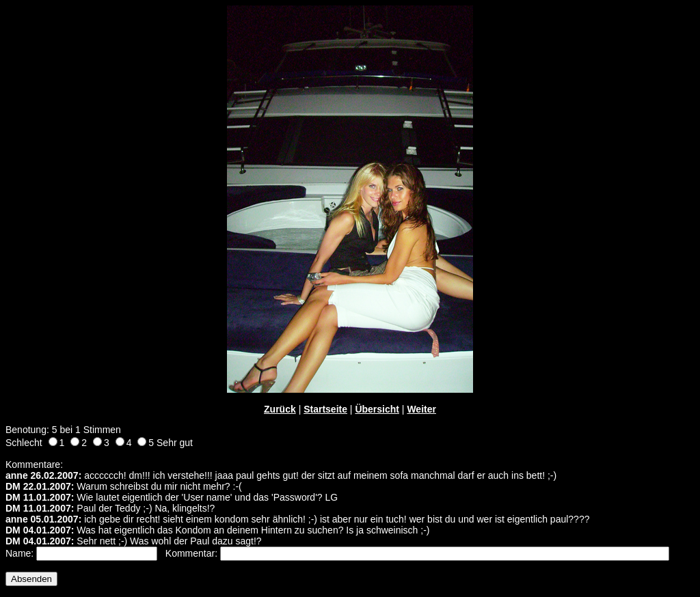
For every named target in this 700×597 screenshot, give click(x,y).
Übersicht (377, 409)
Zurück (280, 409)
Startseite (325, 409)
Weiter (421, 409)
